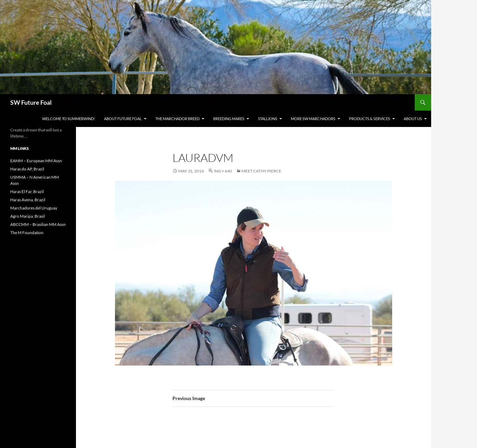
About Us (413, 119)
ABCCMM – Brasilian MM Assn (38, 224)
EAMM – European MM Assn (36, 161)
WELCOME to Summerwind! (69, 119)
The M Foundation (27, 233)
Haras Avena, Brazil (28, 200)
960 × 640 (223, 171)
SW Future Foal (31, 102)
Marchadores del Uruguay (34, 208)
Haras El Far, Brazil (27, 191)
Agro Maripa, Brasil (28, 216)
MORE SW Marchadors (313, 119)
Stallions (268, 119)
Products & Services (370, 119)
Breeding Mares (229, 119)
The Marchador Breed (177, 119)
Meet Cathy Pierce (261, 171)
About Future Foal (123, 119)
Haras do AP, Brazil (27, 169)
